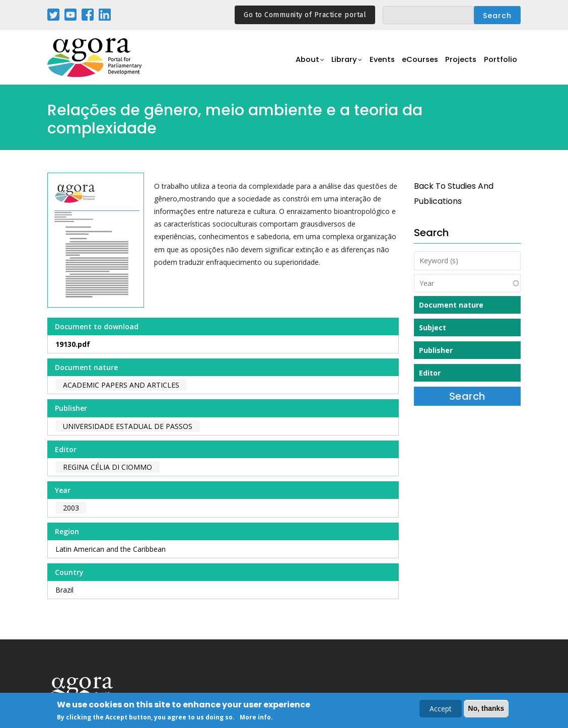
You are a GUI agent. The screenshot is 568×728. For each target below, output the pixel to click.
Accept (441, 710)
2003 (71, 508)
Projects (458, 63)
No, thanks (486, 709)
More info (255, 718)
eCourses (415, 63)
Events (374, 63)
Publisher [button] (436, 350)
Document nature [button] (451, 305)
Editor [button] (430, 373)
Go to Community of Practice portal (305, 15)
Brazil (64, 590)
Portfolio (500, 63)
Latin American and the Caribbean (111, 549)
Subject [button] (433, 327)
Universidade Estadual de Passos (128, 426)
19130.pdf (73, 344)
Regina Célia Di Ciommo (108, 467)
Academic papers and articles (121, 385)
